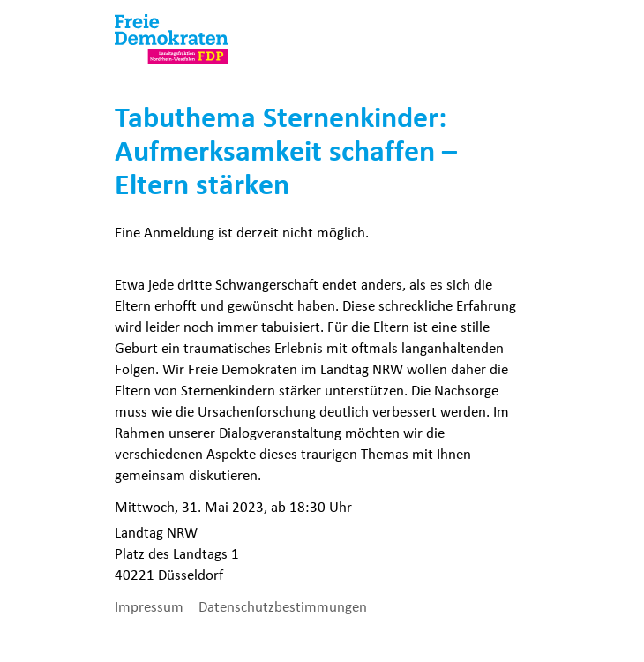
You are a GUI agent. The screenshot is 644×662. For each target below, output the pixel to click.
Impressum (151, 607)
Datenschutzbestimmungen (283, 607)
